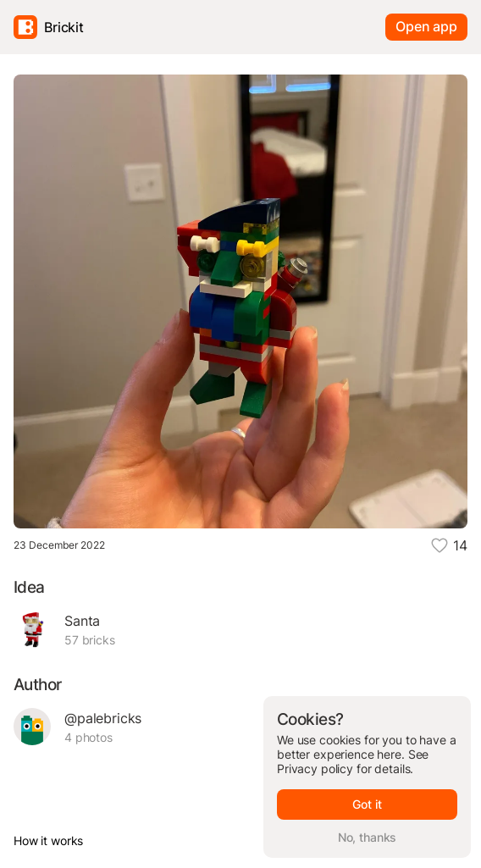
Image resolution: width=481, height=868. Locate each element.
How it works (48, 840)
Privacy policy (315, 768)
